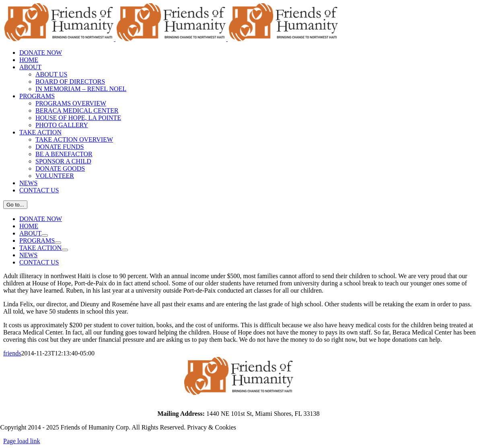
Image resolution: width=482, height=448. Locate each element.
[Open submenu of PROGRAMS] (58, 243)
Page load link (22, 441)
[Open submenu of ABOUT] (45, 235)
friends (12, 353)
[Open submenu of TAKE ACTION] (65, 250)
